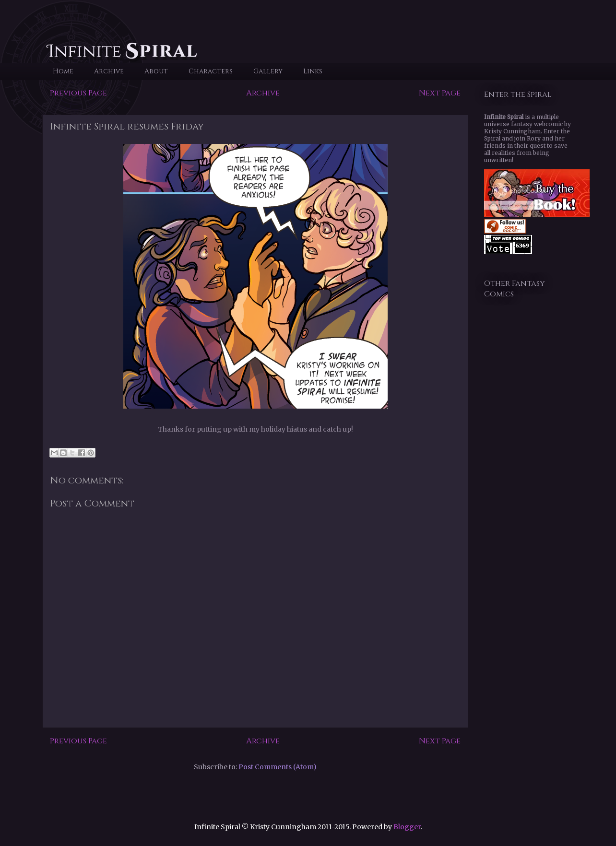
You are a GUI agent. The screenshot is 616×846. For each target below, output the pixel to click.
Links (313, 71)
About (156, 71)
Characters (211, 71)
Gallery (268, 71)
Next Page (440, 93)
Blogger (407, 827)
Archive (109, 71)
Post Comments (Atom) (278, 767)
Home (63, 71)
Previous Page (78, 93)
